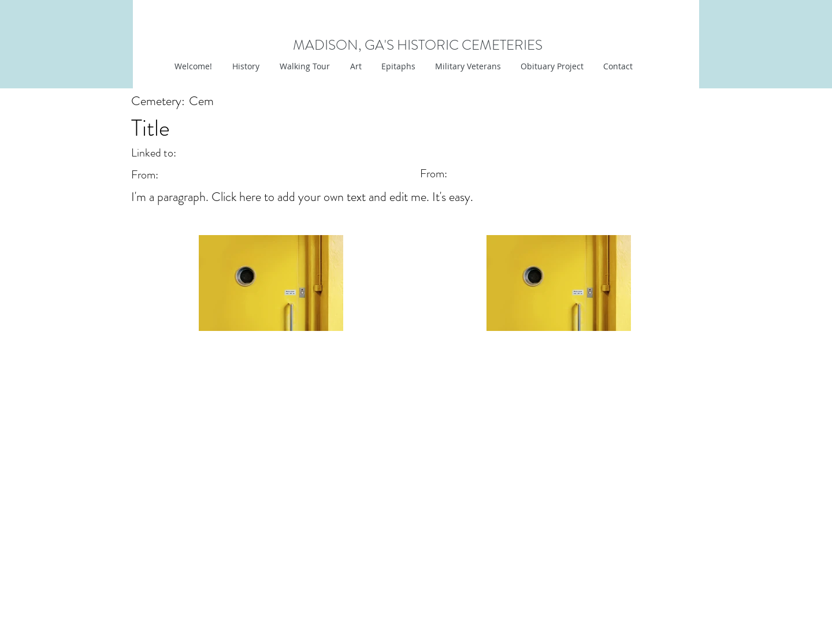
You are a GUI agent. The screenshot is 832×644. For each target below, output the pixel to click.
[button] (354, 66)
